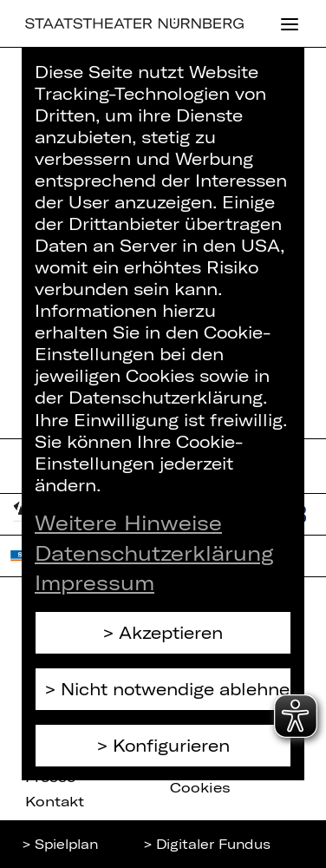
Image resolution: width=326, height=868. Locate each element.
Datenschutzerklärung (154, 553)
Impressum (95, 582)
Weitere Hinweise (128, 523)
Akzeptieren (171, 632)
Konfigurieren (171, 745)
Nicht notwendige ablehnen (176, 689)
